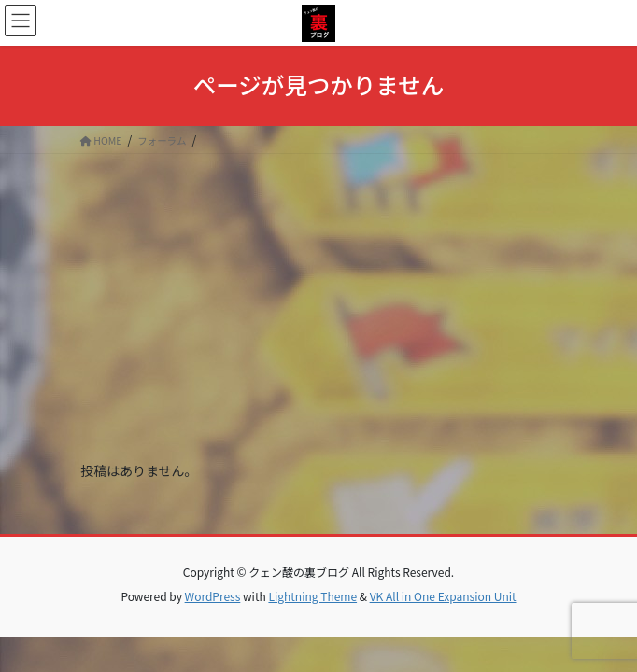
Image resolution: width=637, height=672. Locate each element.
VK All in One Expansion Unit (443, 596)
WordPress (213, 596)
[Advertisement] (318, 294)
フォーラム (162, 140)
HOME (101, 140)
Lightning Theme (312, 596)
